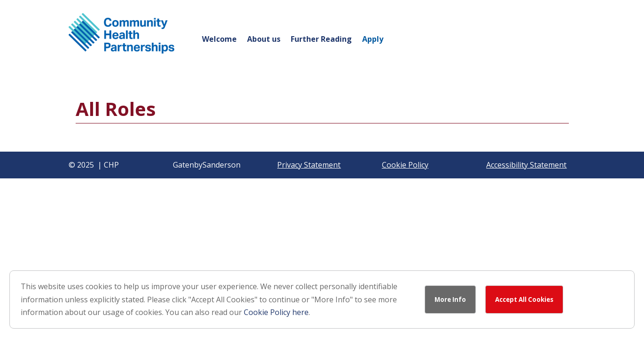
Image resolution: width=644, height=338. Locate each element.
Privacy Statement (309, 165)
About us (264, 40)
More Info (450, 300)
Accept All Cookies (524, 300)
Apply (373, 40)
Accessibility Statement (526, 165)
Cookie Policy (405, 165)
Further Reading (321, 40)
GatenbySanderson (207, 165)
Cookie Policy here (276, 312)
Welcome (219, 40)
